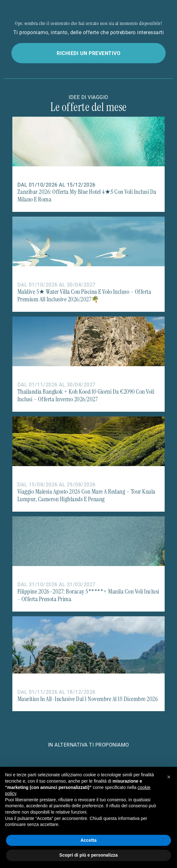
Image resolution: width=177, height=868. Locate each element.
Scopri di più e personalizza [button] (88, 855)
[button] (169, 777)
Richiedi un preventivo (88, 53)
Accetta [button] (88, 840)
